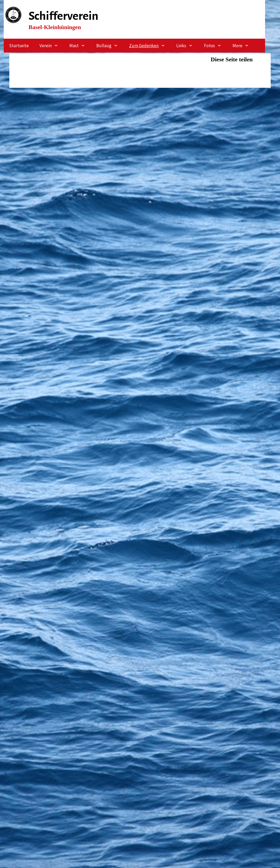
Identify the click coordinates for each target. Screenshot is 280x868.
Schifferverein (63, 16)
